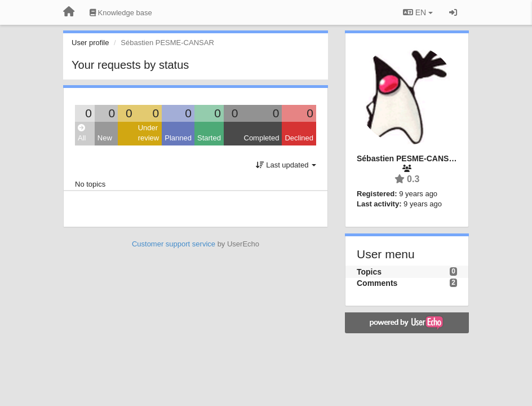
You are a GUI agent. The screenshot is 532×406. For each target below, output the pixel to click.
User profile (90, 43)
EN (418, 12)
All (82, 133)
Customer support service (174, 244)
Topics (369, 272)
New (105, 138)
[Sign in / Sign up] (453, 12)
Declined (299, 138)
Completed (262, 138)
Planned (178, 138)
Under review (149, 133)
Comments (377, 283)
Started (209, 138)
